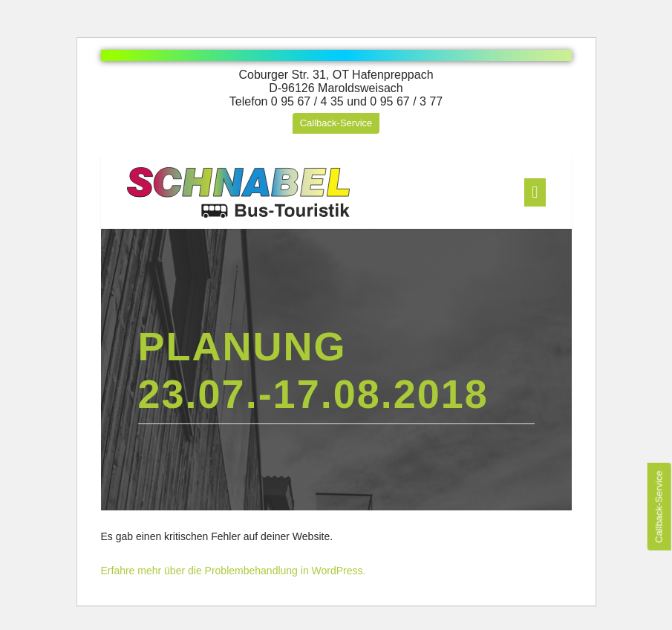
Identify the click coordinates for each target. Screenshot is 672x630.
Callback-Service (336, 123)
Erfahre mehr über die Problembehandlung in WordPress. (234, 571)
